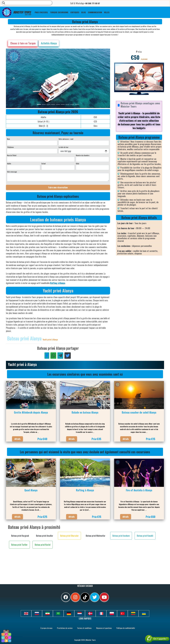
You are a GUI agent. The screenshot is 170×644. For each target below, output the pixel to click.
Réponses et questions (104, 628)
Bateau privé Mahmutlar (96, 536)
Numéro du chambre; (83, 155)
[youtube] (104, 597)
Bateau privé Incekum (121, 536)
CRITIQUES (75, 12)
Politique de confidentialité (126, 628)
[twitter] (95, 597)
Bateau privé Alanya (25, 338)
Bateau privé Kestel (43, 545)
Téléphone (10, 147)
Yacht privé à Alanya (50, 339)
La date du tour (64, 147)
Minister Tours (17, 12)
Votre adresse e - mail (66, 139)
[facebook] (66, 597)
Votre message (12, 172)
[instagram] (75, 597)
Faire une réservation (58, 187)
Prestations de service (65, 628)
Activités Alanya (49, 43)
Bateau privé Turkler (19, 545)
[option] (59, 78)
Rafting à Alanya (58, 283)
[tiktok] (85, 597)
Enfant (44, 164)
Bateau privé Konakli (145, 536)
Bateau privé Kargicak (20, 536)
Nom (8, 139)
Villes (107, 12)
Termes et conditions (84, 628)
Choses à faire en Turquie (23, 43)
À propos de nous (46, 628)
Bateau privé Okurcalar (69, 536)
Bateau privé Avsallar (45, 536)
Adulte (9, 164)
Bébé (78, 164)
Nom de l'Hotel (12, 155)
